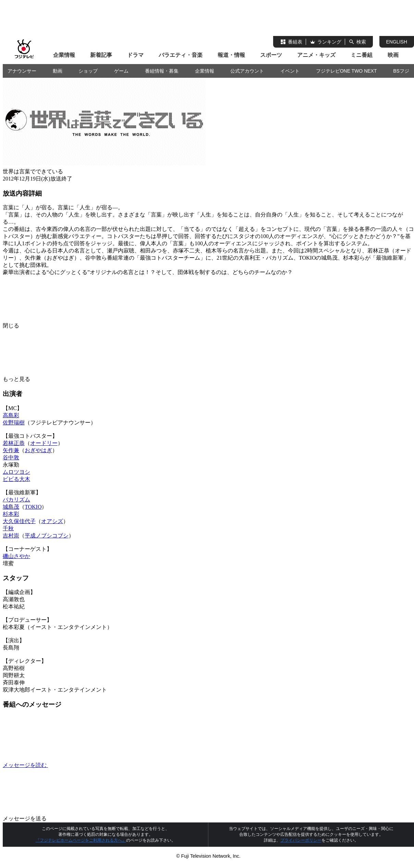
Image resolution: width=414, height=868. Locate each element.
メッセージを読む (77, 765)
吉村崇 (11, 536)
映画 (393, 55)
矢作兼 (11, 450)
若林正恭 (14, 443)
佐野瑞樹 (14, 423)
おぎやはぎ (38, 450)
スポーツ (271, 55)
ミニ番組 (362, 55)
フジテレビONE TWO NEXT (346, 71)
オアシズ (52, 521)
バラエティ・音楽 (181, 55)
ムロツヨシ (16, 472)
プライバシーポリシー (301, 840)
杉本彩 (11, 514)
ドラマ (135, 55)
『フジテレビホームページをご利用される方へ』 (81, 840)
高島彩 (11, 415)
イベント (290, 71)
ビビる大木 (16, 479)
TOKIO (33, 507)
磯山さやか (16, 556)
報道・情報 (231, 55)
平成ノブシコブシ (47, 536)
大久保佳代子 (19, 521)
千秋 (8, 528)
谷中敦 (11, 457)
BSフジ (401, 71)
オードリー (44, 443)
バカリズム (16, 500)
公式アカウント (247, 71)
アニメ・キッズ (316, 55)
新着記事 (101, 55)
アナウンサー (22, 71)
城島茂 (11, 507)
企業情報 (64, 55)
